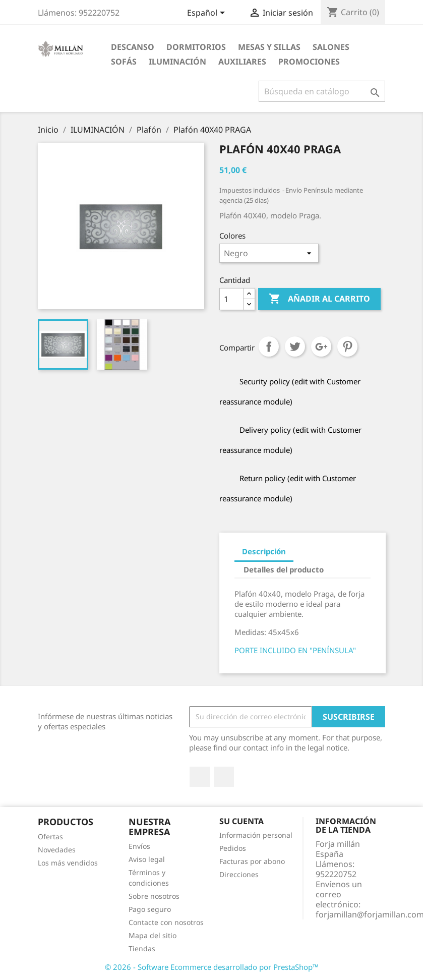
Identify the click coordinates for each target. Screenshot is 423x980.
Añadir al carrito (319, 299)
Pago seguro (150, 909)
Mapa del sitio (153, 935)
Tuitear (295, 347)
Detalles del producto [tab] (284, 569)
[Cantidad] (231, 299)
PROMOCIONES (309, 62)
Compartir (269, 347)
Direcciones (239, 874)
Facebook (200, 777)
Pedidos (233, 848)
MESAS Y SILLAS (269, 47)
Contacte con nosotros (166, 922)
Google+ (321, 347)
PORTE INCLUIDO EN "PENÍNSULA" (295, 650)
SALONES (331, 47)
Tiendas (142, 948)
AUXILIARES (242, 62)
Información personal (256, 835)
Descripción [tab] (264, 551)
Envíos (139, 846)
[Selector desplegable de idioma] (208, 14)
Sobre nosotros (154, 896)
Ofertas (50, 837)
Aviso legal (147, 859)
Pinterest (347, 347)
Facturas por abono (252, 861)
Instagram (224, 777)
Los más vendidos (68, 863)
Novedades (57, 850)
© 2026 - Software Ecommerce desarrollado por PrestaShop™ (212, 967)
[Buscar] (322, 91)
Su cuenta (241, 821)
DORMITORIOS (196, 47)
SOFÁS (124, 62)
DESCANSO (133, 47)
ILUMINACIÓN (177, 62)
